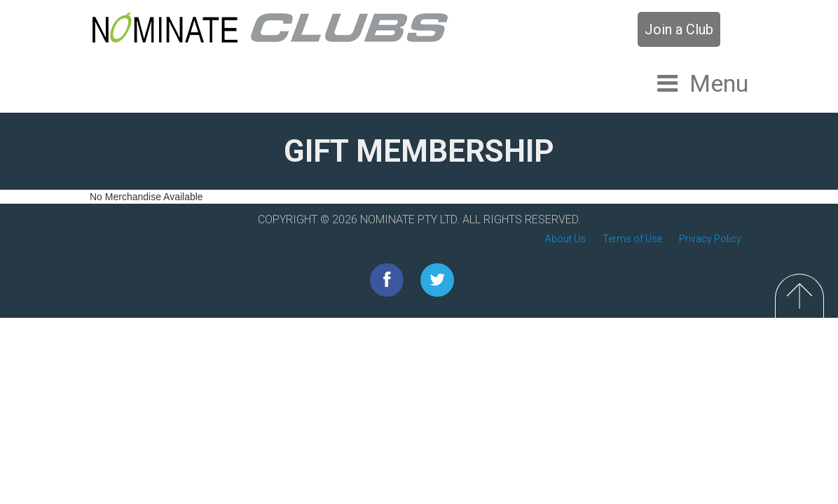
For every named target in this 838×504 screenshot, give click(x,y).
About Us (565, 239)
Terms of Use (632, 239)
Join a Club (679, 29)
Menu (719, 83)
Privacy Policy (710, 239)
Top (799, 296)
